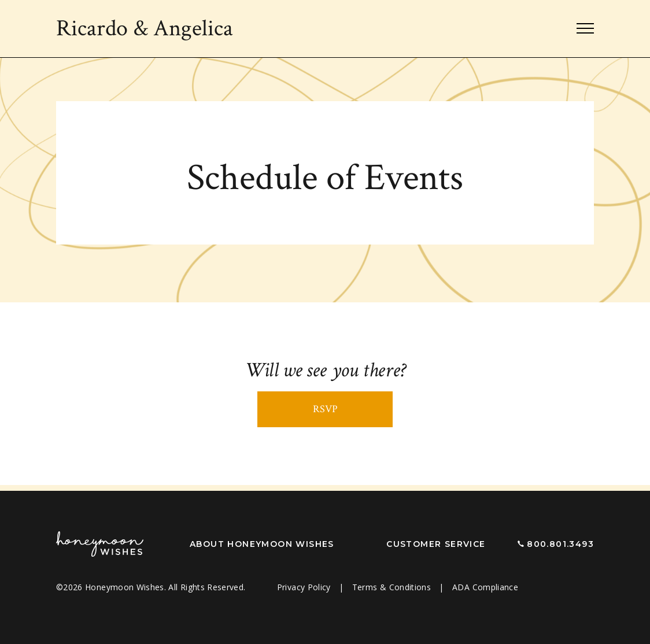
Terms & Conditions (393, 587)
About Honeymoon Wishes (262, 544)
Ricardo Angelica (145, 28)
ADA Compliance (485, 587)
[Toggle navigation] (585, 29)
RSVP (325, 409)
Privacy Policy (305, 587)
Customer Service (436, 544)
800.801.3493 (560, 544)
